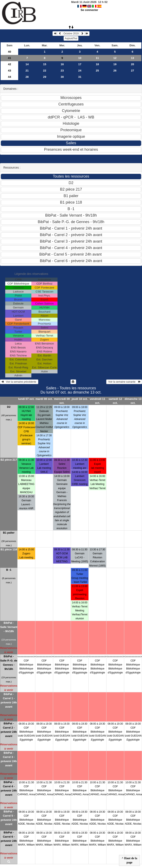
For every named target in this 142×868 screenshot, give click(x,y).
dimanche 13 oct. (133, 401)
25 (97, 71)
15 (45, 64)
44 (10, 77)
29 (45, 77)
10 (80, 58)
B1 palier (9, 533)
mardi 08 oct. (44, 399)
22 (45, 71)
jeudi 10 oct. (80, 399)
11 (97, 58)
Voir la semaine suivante (124, 382)
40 (10, 52)
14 (27, 64)
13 (132, 58)
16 (62, 64)
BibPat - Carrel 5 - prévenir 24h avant (9, 818)
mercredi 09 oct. (62, 401)
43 (10, 71)
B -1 (9, 570)
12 (115, 58)
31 (80, 77)
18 (97, 64)
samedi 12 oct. (115, 401)
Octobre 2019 (71, 34)
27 (132, 71)
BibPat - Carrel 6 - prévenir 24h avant (9, 839)
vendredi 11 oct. (97, 401)
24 (80, 71)
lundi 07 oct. (26, 399)
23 (62, 71)
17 (80, 64)
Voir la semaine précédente (19, 382)
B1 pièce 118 (9, 549)
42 (10, 64)
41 (10, 58)
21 (27, 71)
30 (62, 77)
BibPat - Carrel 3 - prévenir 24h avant (9, 759)
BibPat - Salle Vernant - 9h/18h (9, 627)
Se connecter (89, 10)
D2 (9, 407)
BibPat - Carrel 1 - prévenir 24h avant (9, 700)
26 (115, 71)
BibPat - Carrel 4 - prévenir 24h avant (9, 788)
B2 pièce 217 (9, 460)
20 (132, 64)
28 (27, 77)
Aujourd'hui (71, 38)
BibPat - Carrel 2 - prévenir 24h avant (9, 730)
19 (115, 64)
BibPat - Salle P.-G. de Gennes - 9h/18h (9, 663)
